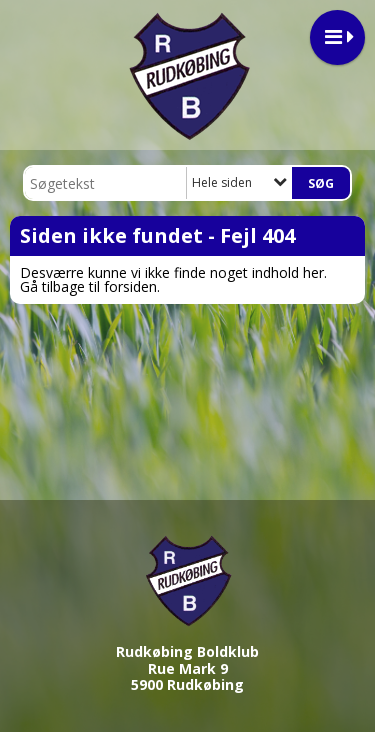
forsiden (130, 286)
